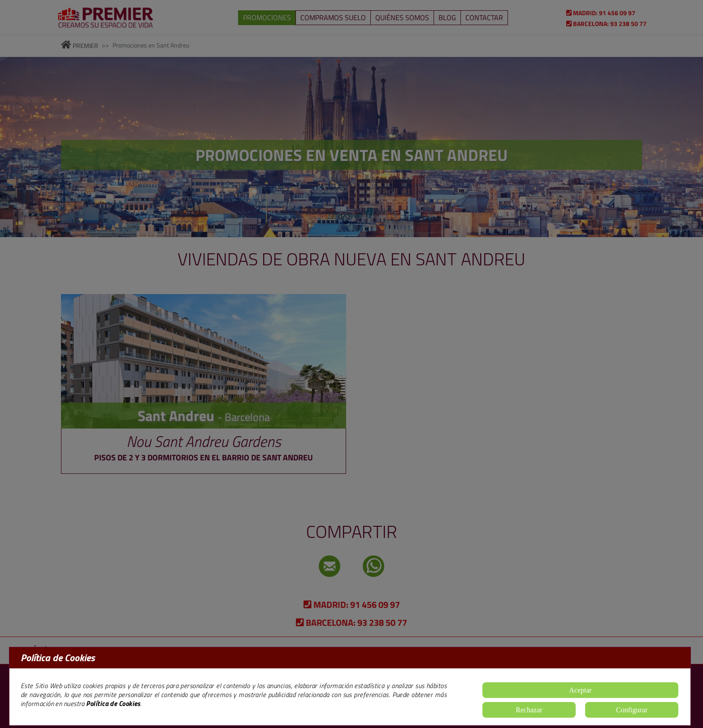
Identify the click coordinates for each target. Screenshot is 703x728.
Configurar (632, 710)
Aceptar (580, 690)
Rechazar (529, 710)
